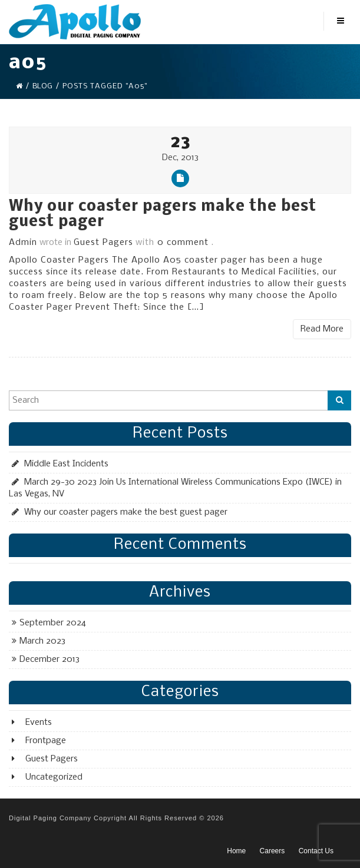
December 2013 (49, 660)
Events (39, 723)
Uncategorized (54, 777)
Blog (42, 86)
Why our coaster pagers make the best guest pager (163, 215)
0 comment (183, 243)
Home (236, 851)
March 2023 (42, 641)
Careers (273, 851)
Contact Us (316, 851)
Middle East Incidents (66, 464)
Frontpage (46, 741)
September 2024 (53, 623)
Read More (322, 329)
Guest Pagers (103, 243)
